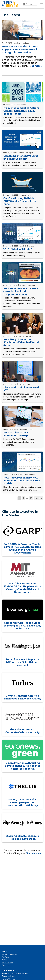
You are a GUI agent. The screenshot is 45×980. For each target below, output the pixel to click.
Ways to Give (7, 963)
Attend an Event (8, 976)
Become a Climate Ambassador (15, 973)
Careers (5, 965)
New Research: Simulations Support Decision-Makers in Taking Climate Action (20, 49)
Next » (39, 498)
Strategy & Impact (9, 954)
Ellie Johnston (33, 853)
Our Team (6, 957)
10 (31, 498)
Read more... (36, 66)
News (4, 960)
